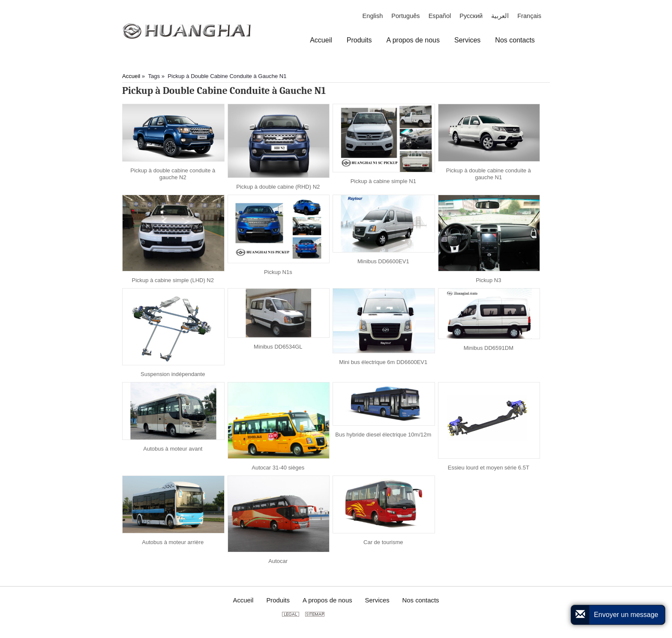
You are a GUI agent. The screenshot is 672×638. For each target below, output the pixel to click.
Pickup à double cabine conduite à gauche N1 (489, 174)
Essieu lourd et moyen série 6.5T (489, 468)
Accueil (131, 76)
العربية (500, 16)
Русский (471, 16)
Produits (278, 600)
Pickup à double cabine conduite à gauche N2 (173, 174)
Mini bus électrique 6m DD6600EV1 (383, 362)
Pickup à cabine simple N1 (383, 181)
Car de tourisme (383, 542)
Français (529, 16)
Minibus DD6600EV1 (383, 261)
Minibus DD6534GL (278, 347)
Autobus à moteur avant (173, 449)
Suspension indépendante (173, 374)
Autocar (278, 561)
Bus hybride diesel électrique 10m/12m (383, 435)
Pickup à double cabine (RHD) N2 (278, 187)
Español (440, 16)
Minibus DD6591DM (489, 348)
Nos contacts (421, 600)
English (373, 16)
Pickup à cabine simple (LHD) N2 (173, 280)
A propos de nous (327, 600)
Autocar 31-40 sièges (278, 468)
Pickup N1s (278, 272)
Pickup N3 (488, 280)
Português (405, 16)
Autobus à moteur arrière (173, 542)
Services (377, 600)
